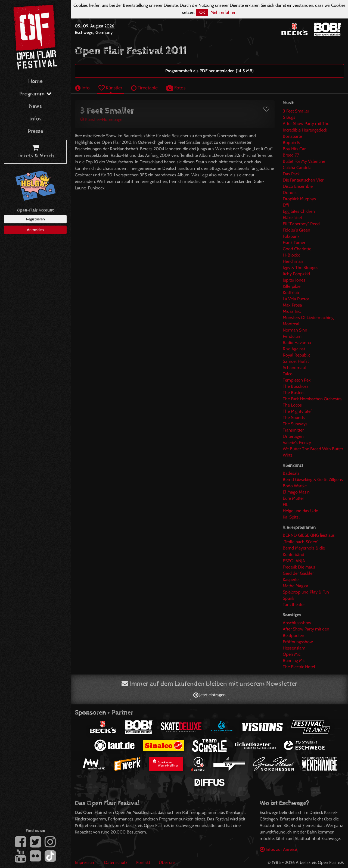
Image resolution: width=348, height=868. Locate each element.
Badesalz (291, 473)
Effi (286, 205)
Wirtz (288, 455)
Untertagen (293, 436)
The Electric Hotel (299, 667)
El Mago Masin (296, 492)
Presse (35, 131)
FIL (285, 505)
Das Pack (291, 174)
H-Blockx (291, 255)
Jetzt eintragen (209, 695)
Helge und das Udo (301, 511)
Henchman (293, 261)
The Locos (292, 405)
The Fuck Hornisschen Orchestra (312, 399)
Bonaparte (292, 136)
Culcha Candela (297, 168)
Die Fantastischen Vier (303, 180)
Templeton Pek (297, 380)
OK (202, 12)
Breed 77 (291, 155)
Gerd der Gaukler (298, 573)
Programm (35, 94)
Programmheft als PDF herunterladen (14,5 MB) (209, 71)
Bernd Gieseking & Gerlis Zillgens (313, 480)
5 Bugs (289, 117)
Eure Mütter (293, 498)
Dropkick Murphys (299, 199)
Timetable (144, 88)
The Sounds (294, 418)
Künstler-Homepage (101, 119)
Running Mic (294, 661)
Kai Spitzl (291, 517)
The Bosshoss (296, 386)
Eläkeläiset (292, 218)
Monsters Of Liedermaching (308, 318)
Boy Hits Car (294, 149)
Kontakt (143, 862)
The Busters (294, 393)
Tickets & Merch (35, 152)
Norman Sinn (295, 330)
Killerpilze (292, 286)
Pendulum (292, 336)
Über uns (167, 862)
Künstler (110, 88)
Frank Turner (294, 243)
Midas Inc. (292, 311)
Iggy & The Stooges (301, 268)
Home (35, 81)
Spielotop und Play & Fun (306, 592)
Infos (35, 119)
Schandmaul (294, 368)
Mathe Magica (296, 586)
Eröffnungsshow (298, 642)
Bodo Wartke (295, 486)
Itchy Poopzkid (296, 274)
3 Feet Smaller (296, 111)
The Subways (295, 424)
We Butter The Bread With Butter (313, 449)
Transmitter (293, 430)
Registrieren (35, 219)
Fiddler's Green (296, 230)
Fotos (176, 88)
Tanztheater (294, 605)
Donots (290, 193)
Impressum (85, 862)
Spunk (288, 598)
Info (82, 88)
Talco (288, 374)
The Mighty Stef (297, 411)
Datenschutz (116, 862)
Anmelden (35, 230)
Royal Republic (296, 355)
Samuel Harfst (296, 361)
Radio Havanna (297, 343)
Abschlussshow (297, 623)
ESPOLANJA (294, 561)
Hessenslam (294, 648)
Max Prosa (292, 305)
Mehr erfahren (223, 12)
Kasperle (291, 580)
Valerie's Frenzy (297, 443)
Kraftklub (291, 293)
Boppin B (291, 143)
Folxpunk (291, 236)
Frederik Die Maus (299, 567)
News (35, 106)
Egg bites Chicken (299, 211)
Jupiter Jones (294, 280)
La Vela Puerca (296, 299)
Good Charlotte (297, 249)
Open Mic (292, 654)
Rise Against (294, 349)
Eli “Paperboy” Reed (301, 224)
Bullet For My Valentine (304, 161)
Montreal (291, 324)
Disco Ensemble (298, 186)
